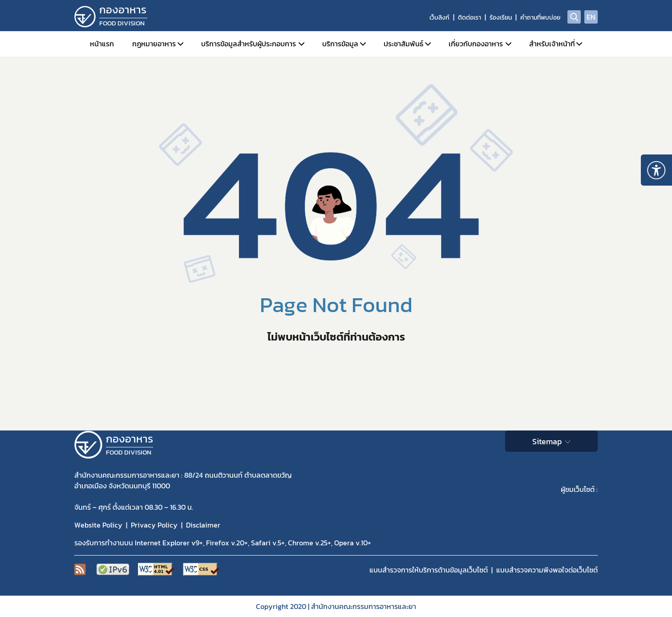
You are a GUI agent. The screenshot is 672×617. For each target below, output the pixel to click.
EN (591, 17)
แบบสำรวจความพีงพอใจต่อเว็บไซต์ (547, 570)
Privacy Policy (154, 525)
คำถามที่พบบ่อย (540, 18)
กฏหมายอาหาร (154, 44)
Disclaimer (203, 525)
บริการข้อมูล (340, 44)
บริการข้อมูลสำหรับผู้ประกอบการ (249, 44)
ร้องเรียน (501, 18)
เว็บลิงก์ (439, 18)
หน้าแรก (102, 44)
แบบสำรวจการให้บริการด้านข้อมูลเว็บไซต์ (429, 570)
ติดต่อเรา (470, 18)
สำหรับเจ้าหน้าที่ (552, 44)
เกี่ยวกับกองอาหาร (476, 44)
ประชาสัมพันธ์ (403, 44)
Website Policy (98, 525)
